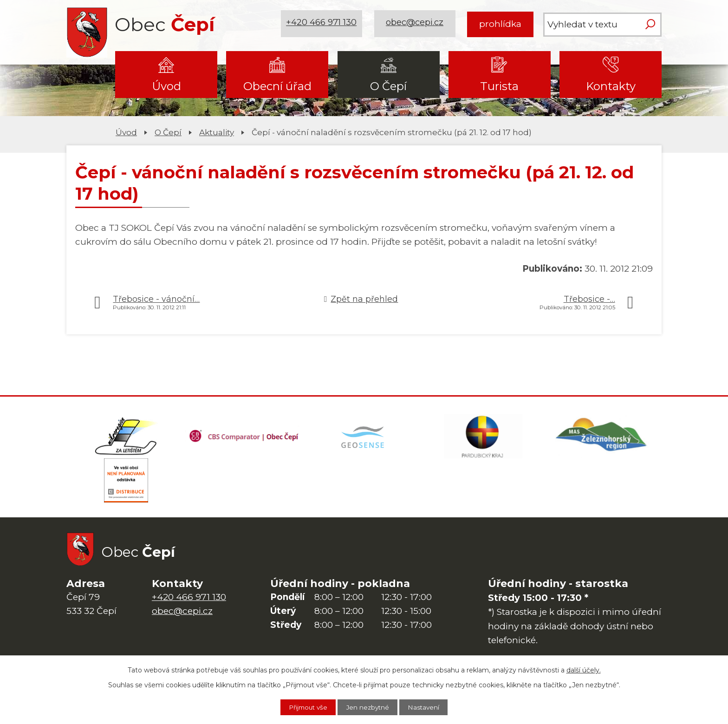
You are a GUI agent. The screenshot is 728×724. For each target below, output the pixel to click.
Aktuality (217, 132)
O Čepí (388, 86)
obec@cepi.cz (416, 24)
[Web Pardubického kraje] (483, 437)
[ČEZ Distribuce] (126, 484)
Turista (499, 86)
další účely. (584, 669)
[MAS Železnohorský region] (602, 437)
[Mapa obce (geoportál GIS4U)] (364, 437)
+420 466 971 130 (323, 24)
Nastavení (429, 707)
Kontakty (611, 86)
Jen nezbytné (369, 707)
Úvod (166, 86)
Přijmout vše (304, 707)
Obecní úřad (277, 86)
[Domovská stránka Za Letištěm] (126, 437)
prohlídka (500, 24)
